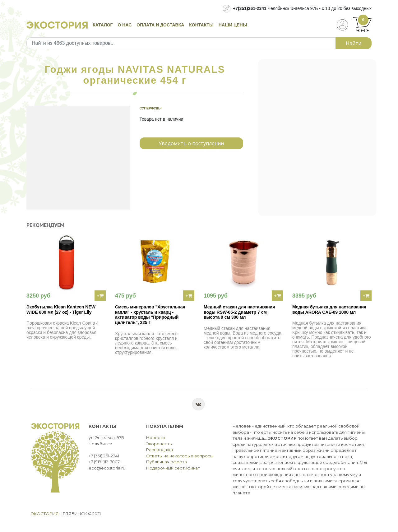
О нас (125, 25)
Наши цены (233, 25)
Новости (155, 437)
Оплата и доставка (160, 25)
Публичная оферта (167, 462)
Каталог (103, 25)
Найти (354, 43)
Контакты (201, 25)
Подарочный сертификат (173, 468)
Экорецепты (159, 444)
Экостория (45, 514)
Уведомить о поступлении (191, 143)
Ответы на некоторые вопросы (180, 456)
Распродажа (160, 450)
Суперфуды (151, 108)
